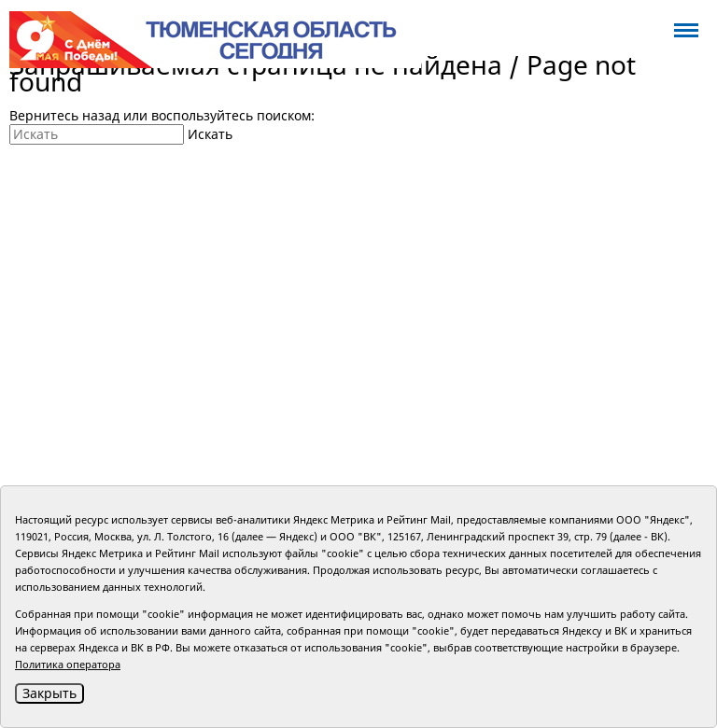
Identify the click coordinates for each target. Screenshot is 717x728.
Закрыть (49, 693)
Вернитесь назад (64, 115)
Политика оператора (68, 664)
